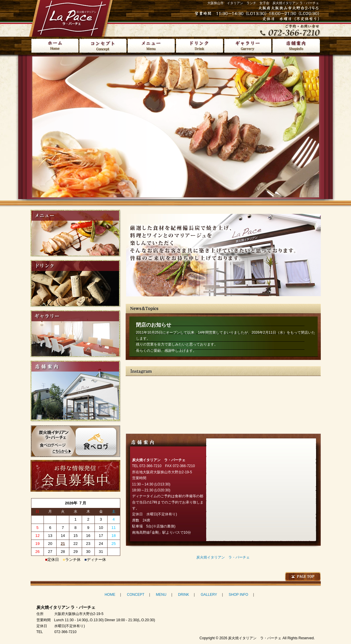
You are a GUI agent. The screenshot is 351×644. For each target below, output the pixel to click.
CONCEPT (136, 595)
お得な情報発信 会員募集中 (75, 476)
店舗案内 (296, 46)
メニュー (151, 46)
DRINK (183, 595)
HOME (55, 46)
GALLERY (209, 595)
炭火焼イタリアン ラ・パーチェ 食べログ (76, 441)
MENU (161, 595)
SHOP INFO (238, 595)
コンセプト (103, 46)
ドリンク (199, 46)
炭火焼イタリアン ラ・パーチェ (223, 557)
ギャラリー (248, 46)
